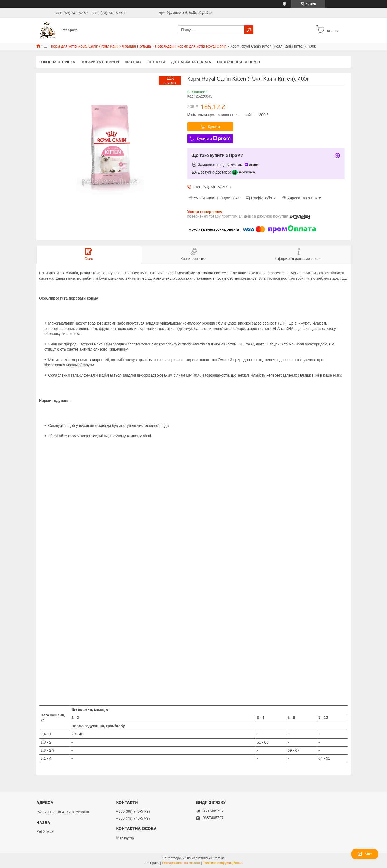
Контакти (156, 62)
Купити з (214, 139)
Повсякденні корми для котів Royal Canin (191, 46)
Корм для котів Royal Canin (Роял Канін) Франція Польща (101, 46)
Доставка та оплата (191, 62)
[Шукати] (249, 30)
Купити (214, 127)
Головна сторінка (57, 62)
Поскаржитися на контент (181, 863)
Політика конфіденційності (223, 863)
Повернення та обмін (239, 62)
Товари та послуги (100, 62)
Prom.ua (219, 858)
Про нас (133, 62)
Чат (365, 854)
